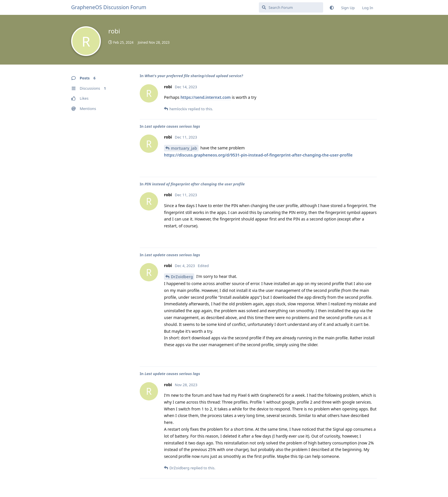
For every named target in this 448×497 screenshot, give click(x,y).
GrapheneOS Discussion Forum (109, 7)
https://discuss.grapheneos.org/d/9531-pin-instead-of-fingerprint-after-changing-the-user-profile (258, 155)
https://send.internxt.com (206, 97)
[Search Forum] (291, 7)
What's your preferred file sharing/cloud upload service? (194, 76)
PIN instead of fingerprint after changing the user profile (195, 184)
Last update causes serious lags (172, 126)
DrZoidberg (182, 277)
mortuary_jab (184, 148)
